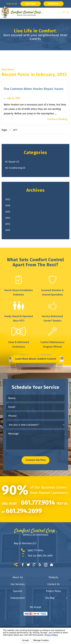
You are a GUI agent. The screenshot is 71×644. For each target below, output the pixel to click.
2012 (9, 232)
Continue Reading (57, 119)
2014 (10, 219)
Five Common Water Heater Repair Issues (34, 89)
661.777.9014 (38, 505)
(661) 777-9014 (35, 553)
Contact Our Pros (35, 462)
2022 (10, 200)
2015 (9, 213)
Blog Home (8, 70)
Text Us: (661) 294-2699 (40, 558)
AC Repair (14, 162)
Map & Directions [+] (25, 546)
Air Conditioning (18, 168)
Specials (30, 4)
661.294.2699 (24, 513)
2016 (9, 206)
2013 (9, 225)
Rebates (54, 4)
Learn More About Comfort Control (36, 361)
